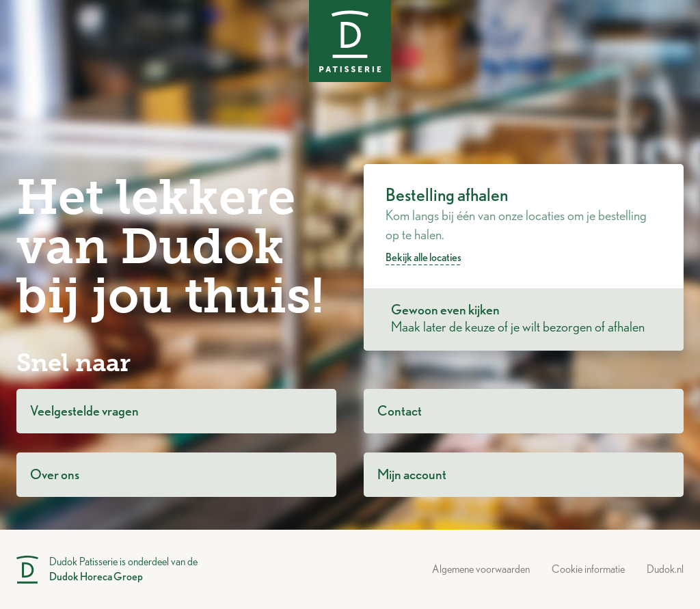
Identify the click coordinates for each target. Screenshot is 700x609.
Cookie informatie (588, 569)
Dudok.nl (665, 569)
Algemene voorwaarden (481, 569)
